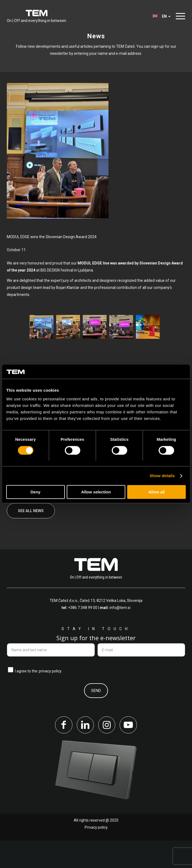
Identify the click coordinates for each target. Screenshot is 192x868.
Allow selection (96, 492)
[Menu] (179, 16)
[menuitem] (179, 16)
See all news (31, 538)
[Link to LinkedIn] (85, 752)
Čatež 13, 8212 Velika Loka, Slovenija (111, 628)
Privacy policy (96, 855)
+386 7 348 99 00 (83, 635)
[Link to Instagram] (107, 752)
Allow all (157, 492)
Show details (162, 476)
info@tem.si (120, 635)
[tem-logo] (36, 16)
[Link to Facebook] (63, 752)
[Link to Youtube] (129, 752)
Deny (35, 492)
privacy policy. (50, 698)
